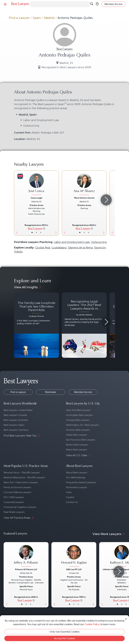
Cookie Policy (92, 624)
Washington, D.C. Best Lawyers (82, 425)
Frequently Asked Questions (81, 482)
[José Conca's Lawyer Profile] (36, 185)
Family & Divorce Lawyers (17, 487)
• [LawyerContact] (41, 233)
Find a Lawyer (19, 18)
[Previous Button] (16, 203)
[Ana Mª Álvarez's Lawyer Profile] (84, 185)
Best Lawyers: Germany (16, 430)
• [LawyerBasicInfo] (32, 233)
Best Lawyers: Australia (16, 420)
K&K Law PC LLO (74, 569)
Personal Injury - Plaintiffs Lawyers (22, 473)
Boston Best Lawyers (77, 445)
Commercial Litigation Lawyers (20, 507)
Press (69, 492)
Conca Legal (36, 198)
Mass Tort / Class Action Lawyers (21, 482)
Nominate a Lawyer (77, 487)
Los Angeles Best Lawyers (79, 415)
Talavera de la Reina (80, 248)
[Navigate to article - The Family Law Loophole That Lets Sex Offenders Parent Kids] (36, 325)
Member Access (83, 392)
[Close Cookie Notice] (126, 619)
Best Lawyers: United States (18, 410)
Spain (37, 18)
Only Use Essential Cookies (64, 632)
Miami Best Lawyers (77, 450)
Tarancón (100, 248)
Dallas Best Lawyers (77, 435)
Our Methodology (76, 477)
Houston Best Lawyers (78, 430)
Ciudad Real (43, 248)
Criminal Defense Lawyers (17, 492)
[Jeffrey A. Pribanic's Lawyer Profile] (26, 556)
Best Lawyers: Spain (14, 425)
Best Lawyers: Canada (15, 415)
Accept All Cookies (64, 638)
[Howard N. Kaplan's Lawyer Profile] (74, 556)
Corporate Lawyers (14, 502)
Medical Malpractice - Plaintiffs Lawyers (24, 477)
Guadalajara (59, 248)
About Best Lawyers (77, 473)
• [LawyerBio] (36, 233)
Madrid (49, 18)
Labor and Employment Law (72, 242)
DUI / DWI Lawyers (14, 497)
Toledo (18, 252)
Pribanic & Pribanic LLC (26, 569)
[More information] (44, 228)
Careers (70, 497)
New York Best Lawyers (78, 410)
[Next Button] (57, 203)
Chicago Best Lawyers (78, 420)
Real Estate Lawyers (14, 512)
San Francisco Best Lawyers (81, 440)
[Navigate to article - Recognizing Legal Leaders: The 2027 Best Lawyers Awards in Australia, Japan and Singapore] (84, 325)
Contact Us (72, 502)
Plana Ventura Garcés (84, 198)
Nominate (51, 392)
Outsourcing (99, 242)
